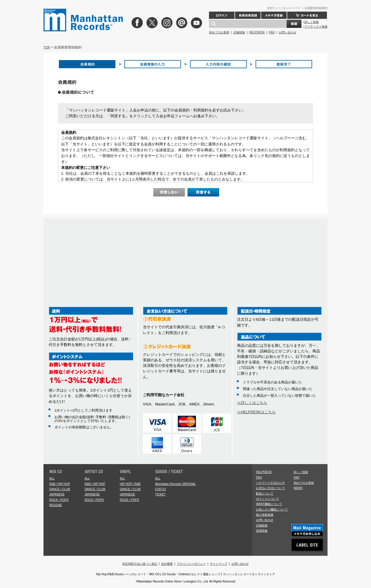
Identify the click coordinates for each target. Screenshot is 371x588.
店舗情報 (239, 32)
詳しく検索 (312, 22)
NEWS (298, 488)
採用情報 (262, 531)
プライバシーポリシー (191, 564)
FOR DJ (160, 489)
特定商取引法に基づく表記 (140, 564)
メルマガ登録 (274, 15)
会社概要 (167, 564)
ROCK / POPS (59, 500)
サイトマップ (219, 564)
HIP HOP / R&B (130, 484)
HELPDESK (257, 32)
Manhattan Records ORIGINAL (176, 484)
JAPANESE (57, 494)
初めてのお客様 (219, 32)
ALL (52, 478)
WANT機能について (269, 504)
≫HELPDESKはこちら (256, 412)
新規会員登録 (248, 15)
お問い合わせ (288, 32)
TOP (47, 47)
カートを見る (307, 15)
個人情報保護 (265, 515)
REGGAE (56, 505)
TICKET (160, 494)
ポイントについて (268, 499)
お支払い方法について (270, 488)
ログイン (222, 15)
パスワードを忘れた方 (270, 483)
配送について (265, 494)
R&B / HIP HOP (60, 484)
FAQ (272, 32)
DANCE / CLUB (60, 489)
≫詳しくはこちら (252, 403)
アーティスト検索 (316, 27)
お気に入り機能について (272, 509)
